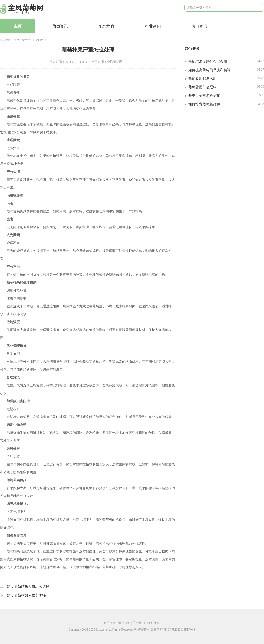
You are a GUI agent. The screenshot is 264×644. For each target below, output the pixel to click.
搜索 (257, 8)
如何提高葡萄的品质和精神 (209, 70)
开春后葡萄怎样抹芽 (204, 96)
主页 (18, 26)
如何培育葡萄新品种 (204, 104)
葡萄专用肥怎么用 (202, 79)
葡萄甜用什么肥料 (202, 87)
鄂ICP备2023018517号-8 (179, 630)
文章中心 (27, 40)
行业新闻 (153, 26)
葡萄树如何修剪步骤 (30, 595)
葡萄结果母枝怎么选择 (32, 586)
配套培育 (106, 26)
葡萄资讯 (60, 26)
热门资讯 (199, 26)
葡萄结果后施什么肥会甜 (208, 61)
